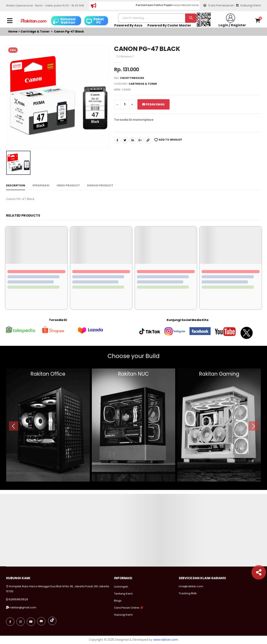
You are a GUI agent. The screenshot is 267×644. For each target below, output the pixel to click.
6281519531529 (18, 599)
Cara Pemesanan (219, 5)
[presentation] (14, 426)
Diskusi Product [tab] (100, 185)
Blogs (118, 601)
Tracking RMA (188, 593)
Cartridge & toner (35, 32)
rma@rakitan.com (191, 586)
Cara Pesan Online (127, 608)
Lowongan (121, 587)
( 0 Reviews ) (125, 56)
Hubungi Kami (249, 5)
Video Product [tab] (68, 185)
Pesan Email (154, 104)
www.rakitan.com (166, 640)
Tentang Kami (123, 594)
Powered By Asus (128, 25)
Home (13, 32)
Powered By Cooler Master (169, 25)
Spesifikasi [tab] (41, 185)
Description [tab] (16, 185)
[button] (258, 21)
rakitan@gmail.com (23, 607)
